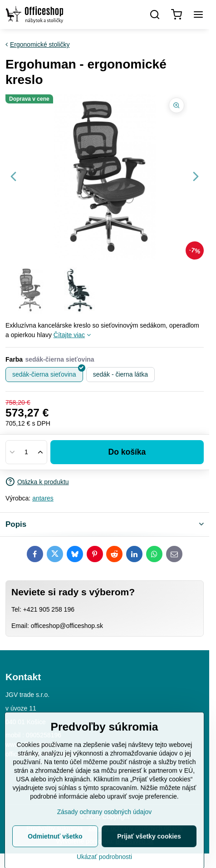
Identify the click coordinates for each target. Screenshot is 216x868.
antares (43, 498)
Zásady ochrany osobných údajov (105, 844)
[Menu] (198, 15)
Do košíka (127, 452)
